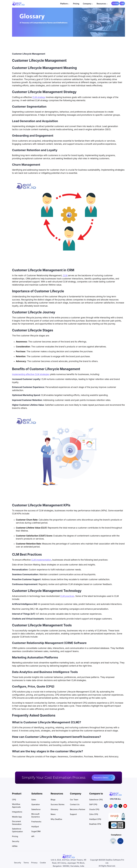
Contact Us (75, 804)
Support (73, 814)
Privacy (34, 863)
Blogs (53, 800)
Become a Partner (78, 809)
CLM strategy (39, 97)
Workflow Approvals (16, 806)
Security (16, 841)
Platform (64, 4)
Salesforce (36, 809)
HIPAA (15, 846)
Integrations (17, 812)
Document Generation (17, 823)
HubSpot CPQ (95, 819)
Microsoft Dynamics (36, 815)
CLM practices (67, 596)
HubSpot (35, 827)
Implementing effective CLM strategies (31, 374)
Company (87, 4)
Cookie (43, 863)
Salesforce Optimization (17, 830)
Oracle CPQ (94, 809)
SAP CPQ (93, 804)
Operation (36, 804)
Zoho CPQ (94, 814)
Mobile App (17, 817)
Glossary (54, 809)
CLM (65, 275)
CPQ (14, 800)
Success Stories (58, 804)
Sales (34, 800)
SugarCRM (36, 831)
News (53, 814)
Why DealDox (56, 819)
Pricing (76, 4)
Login (122, 3)
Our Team (74, 800)
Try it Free (115, 3)
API (33, 836)
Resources (101, 4)
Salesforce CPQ (96, 800)
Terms (26, 863)
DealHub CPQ (95, 824)
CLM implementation (41, 560)
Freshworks (36, 822)
